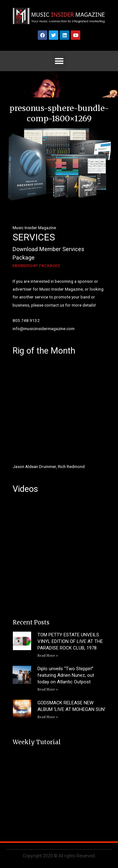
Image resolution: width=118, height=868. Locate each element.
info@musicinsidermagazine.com (44, 329)
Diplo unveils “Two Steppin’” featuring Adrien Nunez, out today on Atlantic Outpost (66, 675)
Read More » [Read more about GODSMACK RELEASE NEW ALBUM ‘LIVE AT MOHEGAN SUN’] (48, 717)
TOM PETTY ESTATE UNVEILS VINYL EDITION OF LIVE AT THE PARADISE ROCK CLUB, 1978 (70, 641)
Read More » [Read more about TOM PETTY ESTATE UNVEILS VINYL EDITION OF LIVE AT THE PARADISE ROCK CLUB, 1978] (48, 656)
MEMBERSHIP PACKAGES (36, 266)
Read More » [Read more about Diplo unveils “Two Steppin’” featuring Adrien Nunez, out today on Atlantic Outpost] (48, 689)
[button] (59, 61)
